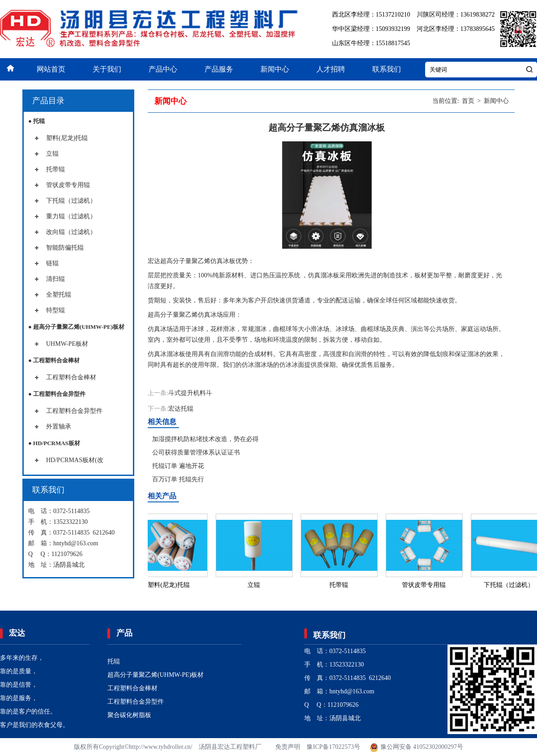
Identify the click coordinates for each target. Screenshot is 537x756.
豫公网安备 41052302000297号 (416, 747)
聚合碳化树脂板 (129, 715)
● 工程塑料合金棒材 (54, 360)
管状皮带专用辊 (68, 185)
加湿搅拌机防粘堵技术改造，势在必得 (205, 439)
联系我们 (387, 69)
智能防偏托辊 (65, 248)
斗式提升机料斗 (190, 393)
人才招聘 (331, 69)
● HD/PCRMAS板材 (54, 443)
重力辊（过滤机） (71, 216)
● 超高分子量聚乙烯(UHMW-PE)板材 (76, 327)
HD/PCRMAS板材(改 (75, 460)
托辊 (114, 661)
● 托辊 (36, 121)
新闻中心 (275, 69)
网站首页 (51, 69)
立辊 (52, 154)
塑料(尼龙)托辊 (67, 138)
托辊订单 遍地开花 (178, 466)
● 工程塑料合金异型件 (57, 394)
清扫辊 (55, 279)
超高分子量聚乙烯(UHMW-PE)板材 (156, 675)
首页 (468, 101)
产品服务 (219, 69)
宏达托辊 (181, 409)
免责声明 (288, 747)
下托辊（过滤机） (71, 201)
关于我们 (107, 69)
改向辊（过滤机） (71, 232)
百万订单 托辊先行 (178, 479)
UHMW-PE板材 (67, 344)
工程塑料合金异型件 (74, 411)
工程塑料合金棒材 (71, 377)
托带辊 (55, 169)
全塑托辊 (59, 295)
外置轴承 (59, 427)
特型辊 (55, 310)
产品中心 (163, 69)
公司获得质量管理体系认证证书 (196, 452)
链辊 (52, 263)
